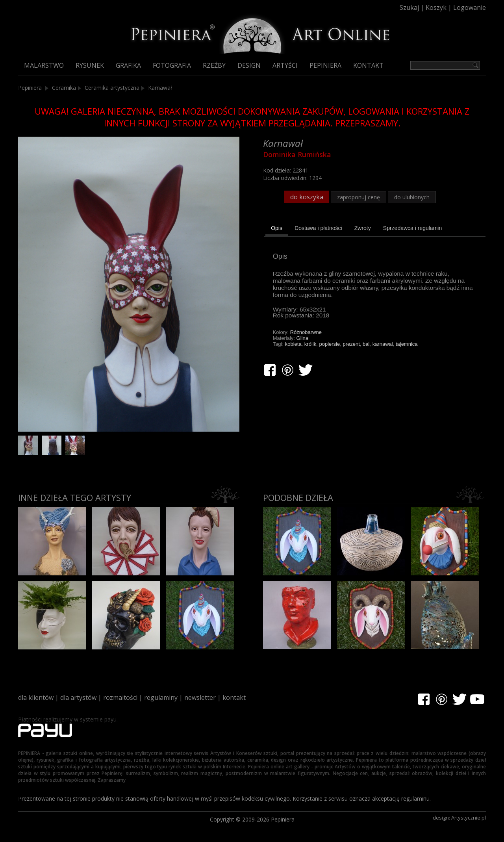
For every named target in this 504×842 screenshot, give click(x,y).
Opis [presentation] (277, 228)
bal (366, 344)
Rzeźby (214, 65)
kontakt (234, 697)
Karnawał (160, 88)
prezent (351, 344)
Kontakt (368, 65)
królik (310, 344)
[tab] (277, 229)
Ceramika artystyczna (112, 88)
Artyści (285, 65)
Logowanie (470, 7)
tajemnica (407, 344)
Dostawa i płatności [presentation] (318, 228)
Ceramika (64, 88)
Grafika (128, 65)
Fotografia (172, 65)
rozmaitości (120, 697)
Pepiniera (325, 65)
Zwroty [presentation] (363, 228)
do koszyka (307, 197)
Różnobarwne (306, 332)
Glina (302, 338)
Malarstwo (44, 65)
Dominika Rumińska (297, 154)
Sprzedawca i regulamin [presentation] (412, 228)
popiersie (329, 344)
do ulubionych (412, 197)
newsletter (200, 697)
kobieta (293, 344)
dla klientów (36, 697)
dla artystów (78, 697)
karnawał (383, 344)
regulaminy (161, 697)
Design (249, 65)
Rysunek (90, 65)
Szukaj (409, 7)
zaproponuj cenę (359, 197)
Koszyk (436, 7)
